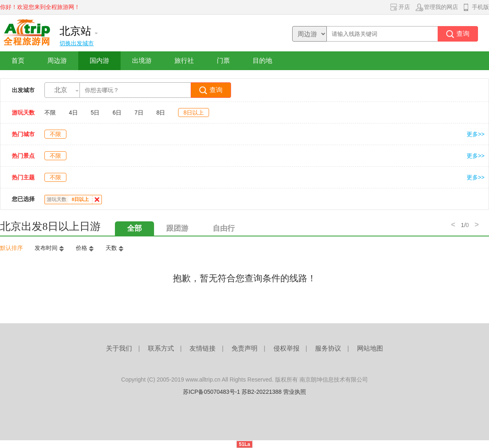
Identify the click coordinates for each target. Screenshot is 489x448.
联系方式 (161, 348)
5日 (95, 113)
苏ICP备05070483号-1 (211, 392)
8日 (161, 113)
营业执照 (295, 392)
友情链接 (203, 348)
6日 (117, 113)
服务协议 (328, 348)
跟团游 (177, 228)
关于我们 (119, 348)
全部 (134, 228)
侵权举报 (286, 348)
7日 (139, 113)
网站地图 (370, 348)
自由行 (224, 228)
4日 (73, 113)
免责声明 (244, 348)
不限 (50, 113)
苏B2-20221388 (262, 392)
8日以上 (194, 113)
